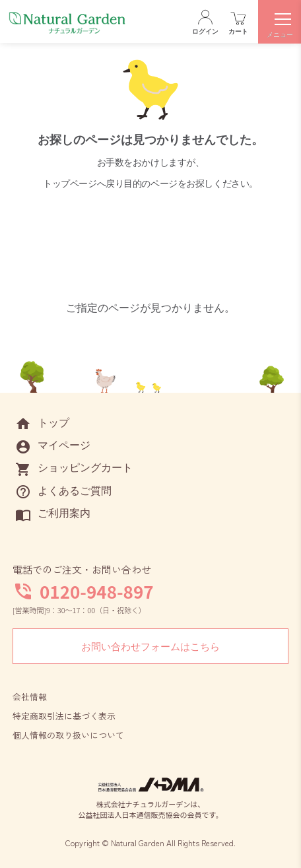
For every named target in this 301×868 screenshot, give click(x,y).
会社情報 (30, 697)
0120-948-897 (97, 591)
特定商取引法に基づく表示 (64, 716)
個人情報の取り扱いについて (68, 735)
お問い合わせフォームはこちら (150, 647)
